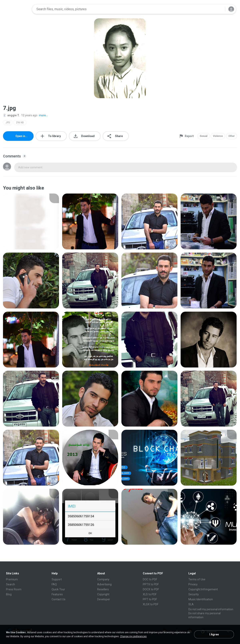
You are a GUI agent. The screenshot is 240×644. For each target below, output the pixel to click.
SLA (191, 604)
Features (57, 594)
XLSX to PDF (151, 604)
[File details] (31, 221)
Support (57, 579)
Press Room (14, 589)
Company (103, 579)
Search (10, 584)
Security (194, 594)
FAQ (54, 584)
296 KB (20, 122)
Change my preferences (133, 636)
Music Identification (201, 599)
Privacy (193, 584)
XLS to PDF (150, 594)
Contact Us (58, 599)
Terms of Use (197, 579)
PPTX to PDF (151, 584)
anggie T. (11, 115)
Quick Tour (58, 589)
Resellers (103, 589)
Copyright (103, 594)
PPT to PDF (150, 599)
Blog (9, 594)
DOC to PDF (150, 579)
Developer (104, 599)
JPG (8, 122)
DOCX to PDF (151, 589)
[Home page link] (16, 9)
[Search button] (220, 9)
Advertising (104, 584)
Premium (12, 579)
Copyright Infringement (203, 589)
